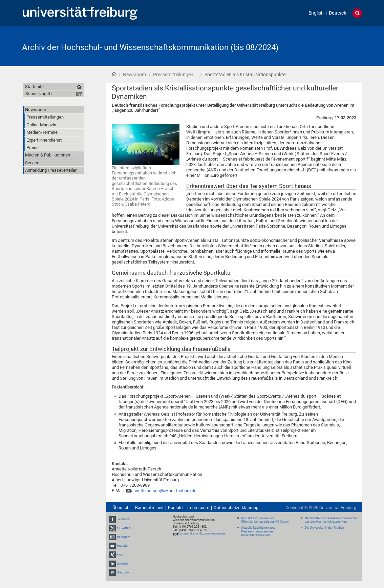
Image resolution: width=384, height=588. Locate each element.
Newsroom (134, 75)
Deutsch (338, 13)
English (316, 13)
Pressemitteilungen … (175, 75)
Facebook (123, 519)
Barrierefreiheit (149, 508)
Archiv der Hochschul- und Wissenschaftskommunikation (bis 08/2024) (150, 47)
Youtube (122, 546)
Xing (120, 555)
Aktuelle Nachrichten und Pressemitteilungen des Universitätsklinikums (258, 531)
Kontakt (175, 508)
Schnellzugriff (39, 94)
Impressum (198, 508)
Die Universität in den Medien (324, 528)
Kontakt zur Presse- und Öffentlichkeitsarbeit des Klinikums (265, 520)
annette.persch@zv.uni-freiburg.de (164, 491)
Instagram (123, 537)
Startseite (114, 74)
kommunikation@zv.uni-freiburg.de (201, 533)
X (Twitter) (124, 528)
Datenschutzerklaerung (236, 508)
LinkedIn (122, 564)
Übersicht (122, 508)
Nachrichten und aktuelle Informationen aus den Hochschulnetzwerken (332, 520)
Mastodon (123, 572)
